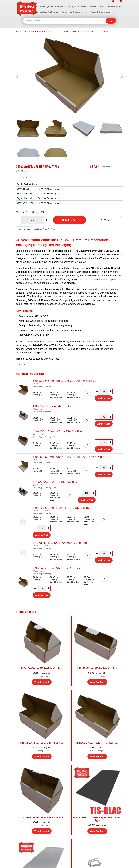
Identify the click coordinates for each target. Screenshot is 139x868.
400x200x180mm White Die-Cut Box (57, 431)
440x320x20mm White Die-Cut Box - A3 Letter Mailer (69, 457)
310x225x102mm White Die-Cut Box (42, 743)
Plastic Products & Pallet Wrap (106, 6)
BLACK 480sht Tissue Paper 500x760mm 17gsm (97, 819)
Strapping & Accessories (74, 12)
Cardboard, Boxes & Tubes (50, 6)
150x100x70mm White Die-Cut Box (42, 668)
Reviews (44, 229)
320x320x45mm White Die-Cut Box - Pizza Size (64, 381)
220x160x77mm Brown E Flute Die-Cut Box (62, 508)
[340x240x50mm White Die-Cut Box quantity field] (32, 220)
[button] (106, 220)
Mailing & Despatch (77, 6)
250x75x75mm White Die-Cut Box (97, 668)
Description (24, 229)
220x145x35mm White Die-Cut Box (57, 568)
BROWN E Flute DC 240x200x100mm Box (61, 543)
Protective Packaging (47, 12)
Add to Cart (69, 220)
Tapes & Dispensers (100, 12)
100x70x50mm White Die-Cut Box (56, 406)
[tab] (24, 229)
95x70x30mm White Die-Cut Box (55, 482)
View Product (42, 682)
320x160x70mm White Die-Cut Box (97, 743)
